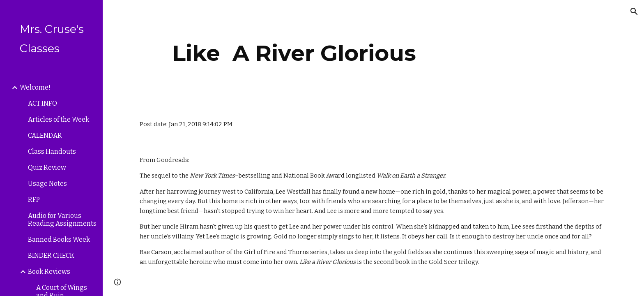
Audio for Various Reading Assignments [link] (62, 220)
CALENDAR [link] (45, 135)
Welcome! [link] (35, 87)
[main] (294, 53)
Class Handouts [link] (52, 151)
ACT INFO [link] (43, 103)
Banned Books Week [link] (59, 239)
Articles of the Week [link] (59, 119)
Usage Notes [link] (47, 184)
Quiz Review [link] (47, 168)
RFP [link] (34, 200)
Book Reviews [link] (49, 272)
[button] (634, 12)
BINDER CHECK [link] (51, 256)
